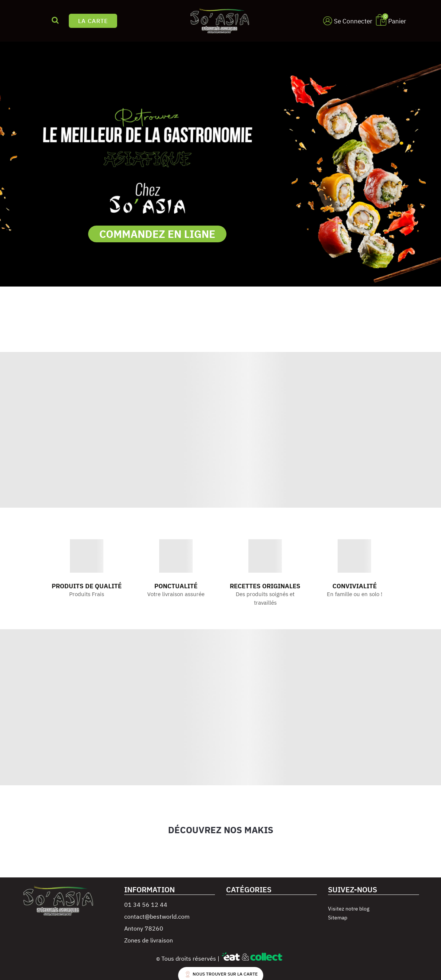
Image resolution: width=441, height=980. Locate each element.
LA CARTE (93, 21)
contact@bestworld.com (157, 916)
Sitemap (338, 918)
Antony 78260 (144, 928)
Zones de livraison (149, 940)
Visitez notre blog (349, 909)
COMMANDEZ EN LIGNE (157, 234)
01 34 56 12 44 (146, 905)
